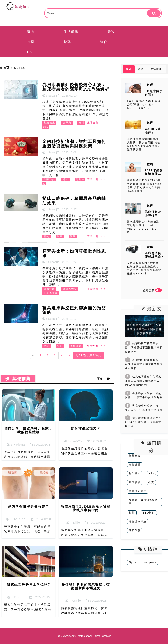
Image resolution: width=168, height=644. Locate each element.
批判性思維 (51, 293)
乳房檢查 (49, 123)
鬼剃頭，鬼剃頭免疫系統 (143, 502)
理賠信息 (135, 530)
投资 (151, 482)
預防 (60, 346)
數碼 (67, 42)
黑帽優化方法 (138, 491)
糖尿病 (67, 123)
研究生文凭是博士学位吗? (29, 584)
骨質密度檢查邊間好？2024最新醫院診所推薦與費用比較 (143, 422)
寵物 (46, 236)
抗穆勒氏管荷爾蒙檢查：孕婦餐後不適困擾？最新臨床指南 (144, 347)
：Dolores (16, 519)
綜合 (104, 42)
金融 (31, 42)
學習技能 (49, 289)
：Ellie (73, 523)
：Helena (16, 445)
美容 (111, 31)
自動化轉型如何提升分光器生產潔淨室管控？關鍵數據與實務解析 (144, 329)
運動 (46, 346)
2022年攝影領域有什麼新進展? (154, 174)
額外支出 (135, 456)
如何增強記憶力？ (86, 428)
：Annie (73, 601)
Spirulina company (143, 562)
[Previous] (33, 355)
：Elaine (16, 597)
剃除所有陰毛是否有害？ (29, 506)
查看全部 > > (97, 123)
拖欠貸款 (135, 473)
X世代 (152, 473)
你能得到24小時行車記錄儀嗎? (153, 215)
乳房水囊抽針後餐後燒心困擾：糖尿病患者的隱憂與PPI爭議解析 (76, 87)
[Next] (69, 355)
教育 (31, 31)
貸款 (66, 179)
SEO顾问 (149, 513)
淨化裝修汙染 (138, 522)
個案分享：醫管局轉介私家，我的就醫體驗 (29, 430)
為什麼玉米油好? (153, 131)
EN (30, 52)
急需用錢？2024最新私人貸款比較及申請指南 (86, 508)
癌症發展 (135, 482)
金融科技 (49, 179)
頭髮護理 (135, 465)
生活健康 (71, 31)
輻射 (132, 513)
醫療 (60, 236)
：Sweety (73, 441)
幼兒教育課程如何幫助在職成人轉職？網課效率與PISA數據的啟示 (143, 381)
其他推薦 (18, 379)
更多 (104, 379)
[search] (154, 13)
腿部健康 (76, 346)
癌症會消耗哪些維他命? (154, 255)
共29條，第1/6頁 (88, 355)
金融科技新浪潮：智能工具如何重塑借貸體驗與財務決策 (74, 144)
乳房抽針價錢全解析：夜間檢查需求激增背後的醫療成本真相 (144, 364)
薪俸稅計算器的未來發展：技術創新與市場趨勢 (86, 586)
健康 (73, 236)
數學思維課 (70, 289)
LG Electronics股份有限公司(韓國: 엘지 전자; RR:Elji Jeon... (144, 104)
